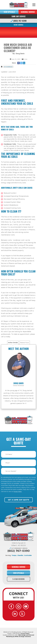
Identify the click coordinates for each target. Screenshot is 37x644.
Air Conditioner (8, 67)
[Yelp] (22, 614)
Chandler (20, 555)
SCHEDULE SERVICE (28, 12)
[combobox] (18, 471)
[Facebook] (11, 606)
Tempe (14, 555)
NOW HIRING (18, 25)
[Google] (18, 606)
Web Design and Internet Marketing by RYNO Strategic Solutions (20, 636)
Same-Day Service (19, 16)
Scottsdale (28, 555)
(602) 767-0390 (19, 21)
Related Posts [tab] (25, 343)
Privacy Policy (18, 491)
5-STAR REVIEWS (19, 579)
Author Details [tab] (13, 343)
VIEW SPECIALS (9, 12)
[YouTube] (26, 606)
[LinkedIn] (15, 614)
